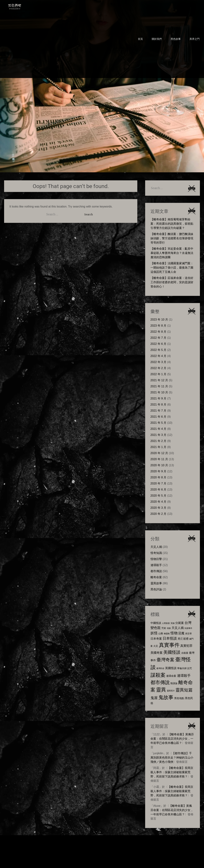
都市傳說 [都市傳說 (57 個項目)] (160, 682)
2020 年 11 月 (159, 459)
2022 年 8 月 (159, 332)
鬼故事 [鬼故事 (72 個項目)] (166, 697)
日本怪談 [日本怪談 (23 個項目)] (170, 638)
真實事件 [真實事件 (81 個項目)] (169, 645)
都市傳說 (156, 571)
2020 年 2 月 (159, 514)
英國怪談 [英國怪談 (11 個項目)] (171, 668)
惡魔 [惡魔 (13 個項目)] (181, 633)
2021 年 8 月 (159, 405)
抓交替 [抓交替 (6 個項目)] (188, 634)
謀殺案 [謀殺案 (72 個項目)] (158, 675)
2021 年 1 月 (159, 447)
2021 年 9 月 (159, 398)
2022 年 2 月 (159, 368)
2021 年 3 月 (159, 435)
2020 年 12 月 (159, 453)
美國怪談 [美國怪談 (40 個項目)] (172, 652)
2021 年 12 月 (159, 380)
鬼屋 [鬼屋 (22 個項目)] (154, 698)
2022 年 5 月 (159, 350)
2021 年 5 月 (159, 423)
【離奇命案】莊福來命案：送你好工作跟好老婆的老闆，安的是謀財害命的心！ (172, 282)
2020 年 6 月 (159, 490)
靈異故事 (156, 583)
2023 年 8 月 (159, 326)
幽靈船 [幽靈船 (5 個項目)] (167, 634)
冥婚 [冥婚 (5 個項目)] (173, 623)
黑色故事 (176, 39)
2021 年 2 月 (159, 441)
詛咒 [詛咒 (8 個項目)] (190, 668)
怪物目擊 (156, 559)
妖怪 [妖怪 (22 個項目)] (154, 633)
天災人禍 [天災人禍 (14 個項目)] (178, 628)
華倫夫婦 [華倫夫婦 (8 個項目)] (182, 668)
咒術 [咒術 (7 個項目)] (164, 628)
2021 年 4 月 (159, 429)
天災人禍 (156, 547)
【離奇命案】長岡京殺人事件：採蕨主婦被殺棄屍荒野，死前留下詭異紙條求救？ (172, 772)
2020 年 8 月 (159, 477)
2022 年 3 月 (159, 362)
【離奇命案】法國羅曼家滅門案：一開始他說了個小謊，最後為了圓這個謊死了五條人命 (172, 268)
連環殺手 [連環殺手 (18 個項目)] (184, 676)
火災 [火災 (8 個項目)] (156, 646)
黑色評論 (156, 589)
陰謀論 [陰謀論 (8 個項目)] (174, 683)
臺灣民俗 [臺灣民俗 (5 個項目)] (160, 668)
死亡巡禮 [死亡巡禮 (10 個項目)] (183, 639)
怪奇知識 (156, 553)
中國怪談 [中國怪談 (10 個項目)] (156, 623)
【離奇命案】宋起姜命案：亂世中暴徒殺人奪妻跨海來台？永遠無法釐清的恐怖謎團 (172, 253)
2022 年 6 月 (159, 344)
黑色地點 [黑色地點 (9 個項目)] (179, 698)
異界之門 (195, 39)
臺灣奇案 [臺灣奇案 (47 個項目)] (165, 660)
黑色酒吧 (25, 6)
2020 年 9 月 (159, 471)
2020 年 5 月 (159, 496)
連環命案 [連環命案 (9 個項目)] (171, 676)
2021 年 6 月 (159, 417)
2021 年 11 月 (159, 386)
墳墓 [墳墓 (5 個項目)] (169, 628)
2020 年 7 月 (159, 483)
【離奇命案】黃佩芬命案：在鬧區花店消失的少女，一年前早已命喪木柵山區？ (172, 739)
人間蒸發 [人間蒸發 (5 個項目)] (166, 623)
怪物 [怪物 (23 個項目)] (174, 633)
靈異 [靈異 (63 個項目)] (161, 690)
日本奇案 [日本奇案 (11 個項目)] (156, 639)
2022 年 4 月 (159, 356)
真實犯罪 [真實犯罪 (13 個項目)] (186, 646)
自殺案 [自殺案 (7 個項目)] (185, 653)
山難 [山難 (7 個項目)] (161, 634)
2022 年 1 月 (159, 374)
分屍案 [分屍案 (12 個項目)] (180, 623)
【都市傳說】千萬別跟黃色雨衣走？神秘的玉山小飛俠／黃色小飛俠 (172, 758)
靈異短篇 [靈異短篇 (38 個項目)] (184, 690)
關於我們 (157, 39)
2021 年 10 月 (159, 392)
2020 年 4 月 (159, 502)
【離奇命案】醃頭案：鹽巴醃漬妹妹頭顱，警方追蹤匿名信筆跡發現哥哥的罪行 (172, 238)
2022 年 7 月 (159, 338)
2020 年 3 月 (159, 508)
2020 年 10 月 (159, 465)
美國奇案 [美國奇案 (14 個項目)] (157, 653)
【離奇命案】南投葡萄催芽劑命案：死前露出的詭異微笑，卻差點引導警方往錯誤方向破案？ (172, 224)
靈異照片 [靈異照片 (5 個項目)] (171, 691)
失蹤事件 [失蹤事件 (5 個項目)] (188, 628)
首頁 (140, 39)
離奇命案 (156, 577)
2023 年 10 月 (159, 320)
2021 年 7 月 (159, 411)
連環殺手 (156, 565)
